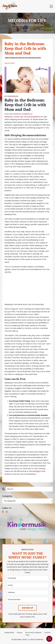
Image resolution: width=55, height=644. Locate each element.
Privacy (20, 633)
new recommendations (30, 117)
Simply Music (9, 633)
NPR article (22, 471)
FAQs (27, 635)
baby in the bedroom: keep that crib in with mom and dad (23, 58)
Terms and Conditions (33, 633)
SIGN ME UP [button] (28, 608)
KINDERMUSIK (13, 96)
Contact (47, 633)
